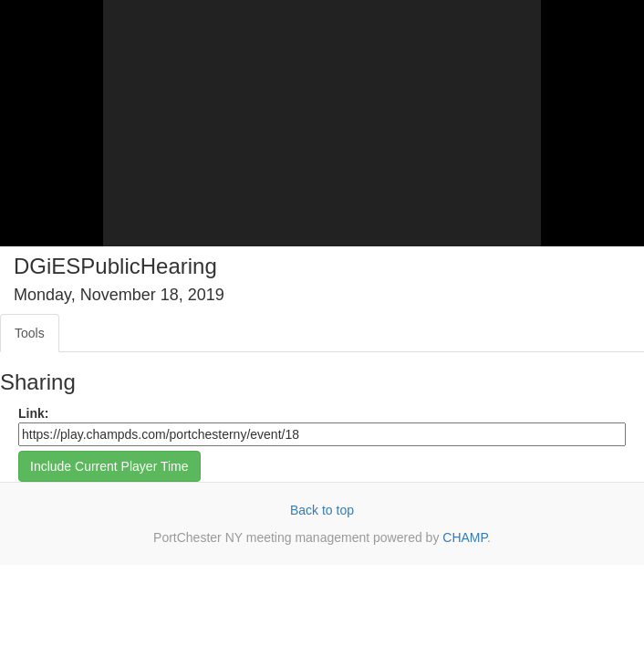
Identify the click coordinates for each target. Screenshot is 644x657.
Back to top (322, 510)
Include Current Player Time (109, 466)
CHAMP (465, 537)
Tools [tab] (30, 333)
